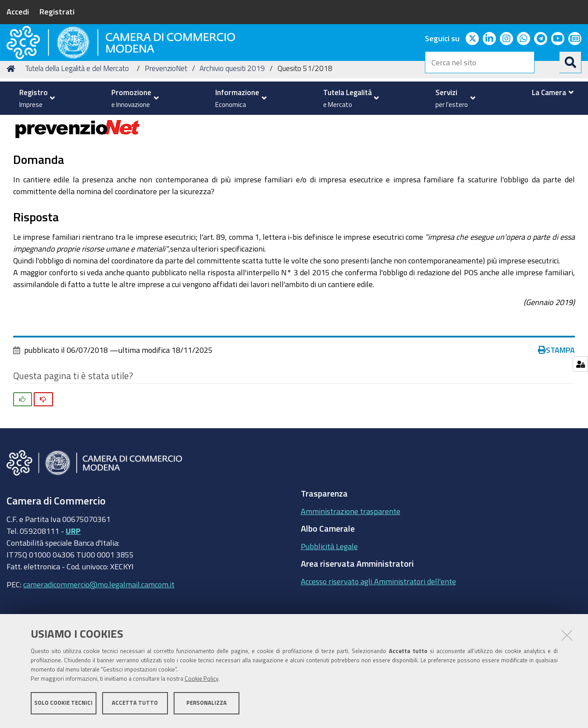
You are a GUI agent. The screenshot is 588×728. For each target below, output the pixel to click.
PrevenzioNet (166, 124)
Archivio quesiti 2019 (232, 124)
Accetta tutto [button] (135, 705)
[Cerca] (570, 62)
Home (12, 124)
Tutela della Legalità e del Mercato (77, 124)
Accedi (18, 11)
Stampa (556, 406)
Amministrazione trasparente (351, 567)
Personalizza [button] (207, 705)
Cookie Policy (201, 681)
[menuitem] (35, 98)
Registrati (57, 11)
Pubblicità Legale (329, 602)
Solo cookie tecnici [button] (63, 705)
